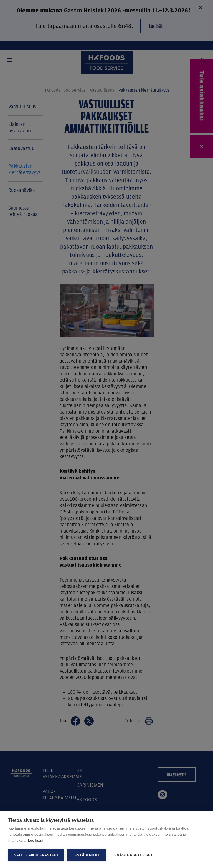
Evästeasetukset (134, 855)
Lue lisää (36, 840)
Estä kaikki (87, 855)
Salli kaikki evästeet (36, 855)
